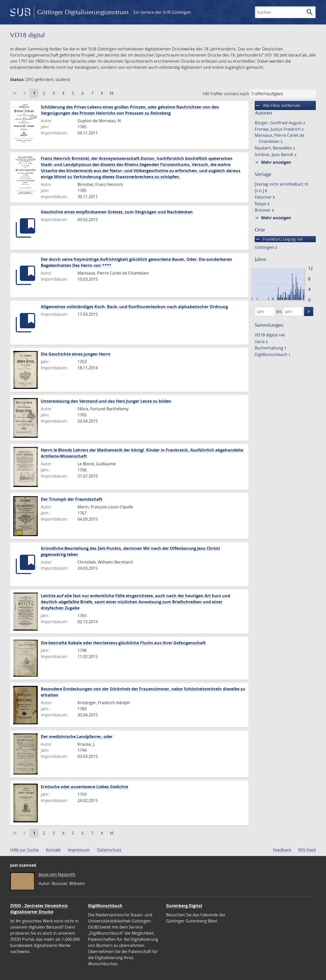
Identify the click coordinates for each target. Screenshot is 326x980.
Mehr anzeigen (273, 162)
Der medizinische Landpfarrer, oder (77, 737)
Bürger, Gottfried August (280, 123)
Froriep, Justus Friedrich (279, 129)
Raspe (262, 204)
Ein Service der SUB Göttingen (162, 12)
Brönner (264, 210)
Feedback (282, 850)
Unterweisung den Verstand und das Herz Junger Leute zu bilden (106, 401)
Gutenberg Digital (184, 906)
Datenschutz (109, 850)
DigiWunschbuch (273, 355)
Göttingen (266, 247)
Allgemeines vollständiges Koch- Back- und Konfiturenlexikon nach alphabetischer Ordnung (134, 307)
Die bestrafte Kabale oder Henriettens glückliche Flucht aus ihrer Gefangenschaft (123, 643)
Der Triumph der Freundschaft (72, 499)
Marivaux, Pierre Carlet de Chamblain (280, 138)
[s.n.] (261, 190)
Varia (261, 342)
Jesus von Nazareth (57, 874)
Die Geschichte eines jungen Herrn (76, 354)
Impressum (79, 850)
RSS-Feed (307, 850)
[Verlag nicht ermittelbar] (281, 184)
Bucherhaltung (270, 348)
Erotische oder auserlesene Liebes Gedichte (84, 787)
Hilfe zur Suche (24, 850)
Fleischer (265, 197)
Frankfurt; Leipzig (279, 239)
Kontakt (53, 850)
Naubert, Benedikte (275, 148)
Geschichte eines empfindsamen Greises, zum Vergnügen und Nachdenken (117, 212)
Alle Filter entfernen (278, 105)
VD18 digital (270, 335)
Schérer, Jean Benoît (276, 155)
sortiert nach (237, 94)
